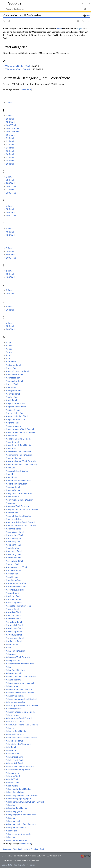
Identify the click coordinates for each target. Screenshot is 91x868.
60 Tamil (10, 274)
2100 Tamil (11, 193)
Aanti (9, 355)
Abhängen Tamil (13, 529)
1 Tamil (9, 116)
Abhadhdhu (11, 435)
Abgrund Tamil (13, 423)
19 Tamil (10, 164)
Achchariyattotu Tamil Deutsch (20, 712)
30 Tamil (10, 209)
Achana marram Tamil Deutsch (20, 683)
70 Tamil (10, 293)
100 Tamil (11, 122)
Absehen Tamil (13, 574)
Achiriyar (10, 728)
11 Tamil (10, 138)
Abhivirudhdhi (13, 497)
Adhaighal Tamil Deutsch (18, 827)
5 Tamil (9, 248)
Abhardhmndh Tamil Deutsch (20, 445)
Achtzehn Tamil (13, 776)
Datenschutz (7, 865)
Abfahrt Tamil (12, 397)
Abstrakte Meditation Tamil (19, 606)
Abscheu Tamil (13, 564)
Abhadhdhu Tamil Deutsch (18, 439)
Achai (9, 648)
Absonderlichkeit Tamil (17, 586)
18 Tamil (10, 161)
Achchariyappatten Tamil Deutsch (22, 699)
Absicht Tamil (12, 577)
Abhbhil (10, 474)
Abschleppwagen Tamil (17, 567)
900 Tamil (11, 329)
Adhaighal (11, 818)
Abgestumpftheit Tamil (17, 419)
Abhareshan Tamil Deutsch (18, 452)
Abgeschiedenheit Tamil (17, 416)
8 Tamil (9, 307)
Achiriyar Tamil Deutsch (17, 731)
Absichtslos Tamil (14, 580)
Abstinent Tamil (13, 596)
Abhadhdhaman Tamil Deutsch (20, 429)
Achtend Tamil (13, 754)
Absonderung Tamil (15, 590)
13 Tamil (10, 144)
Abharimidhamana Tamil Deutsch (21, 464)
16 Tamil (10, 154)
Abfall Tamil (11, 400)
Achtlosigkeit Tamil (15, 760)
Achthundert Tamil (15, 757)
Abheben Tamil (13, 487)
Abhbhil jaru (12, 477)
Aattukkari (11, 362)
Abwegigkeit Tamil (15, 625)
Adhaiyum (11, 837)
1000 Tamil (11, 125)
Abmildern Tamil (14, 548)
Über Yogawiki (19, 865)
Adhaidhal (11, 805)
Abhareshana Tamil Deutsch (19, 455)
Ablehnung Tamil (14, 542)
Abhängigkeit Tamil (15, 532)
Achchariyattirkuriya (15, 702)
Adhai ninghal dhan (15, 792)
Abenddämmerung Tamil (17, 371)
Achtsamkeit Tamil (14, 763)
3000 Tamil (11, 215)
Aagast (9, 342)
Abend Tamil (12, 368)
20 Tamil (10, 180)
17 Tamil (10, 157)
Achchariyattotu (14, 709)
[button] (4, 69)
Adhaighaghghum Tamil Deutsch (21, 815)
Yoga (78, 29)
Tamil (59, 29)
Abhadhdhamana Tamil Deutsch (21, 432)
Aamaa (9, 349)
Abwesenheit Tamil (15, 638)
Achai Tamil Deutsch (15, 651)
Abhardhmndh (13, 442)
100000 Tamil (12, 128)
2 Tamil (9, 177)
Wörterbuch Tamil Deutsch (18, 69)
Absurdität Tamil (14, 612)
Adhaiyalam (11, 831)
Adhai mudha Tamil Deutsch (19, 789)
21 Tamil (10, 190)
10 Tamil (10, 119)
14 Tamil (10, 148)
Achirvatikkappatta (15, 734)
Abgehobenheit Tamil (16, 407)
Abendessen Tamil (14, 374)
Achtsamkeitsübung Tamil (18, 770)
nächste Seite (25, 89)
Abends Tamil (12, 384)
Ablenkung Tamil (14, 545)
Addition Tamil (13, 782)
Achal (9, 667)
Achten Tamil (12, 750)
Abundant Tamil (13, 615)
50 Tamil (10, 251)
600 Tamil (11, 277)
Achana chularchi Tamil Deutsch (21, 676)
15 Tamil (10, 151)
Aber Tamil (11, 387)
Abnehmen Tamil (14, 551)
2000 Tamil (11, 186)
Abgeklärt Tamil (13, 410)
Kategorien (7, 849)
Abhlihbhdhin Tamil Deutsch (19, 516)
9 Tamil (9, 323)
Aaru (8, 358)
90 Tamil (10, 326)
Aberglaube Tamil (14, 391)
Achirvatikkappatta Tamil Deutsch (22, 737)
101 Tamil (11, 135)
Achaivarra (11, 654)
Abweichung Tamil (15, 628)
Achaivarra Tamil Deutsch (18, 657)
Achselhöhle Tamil (14, 741)
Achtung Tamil (13, 773)
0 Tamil (9, 102)
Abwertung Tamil (14, 635)
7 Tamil (9, 290)
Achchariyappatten (15, 696)
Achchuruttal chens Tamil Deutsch (22, 725)
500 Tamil (11, 255)
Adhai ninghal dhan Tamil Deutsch (22, 795)
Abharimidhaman (14, 458)
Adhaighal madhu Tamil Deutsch (21, 824)
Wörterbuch (17, 849)
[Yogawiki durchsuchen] (46, 9)
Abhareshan (12, 448)
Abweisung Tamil (14, 631)
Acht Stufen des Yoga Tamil (19, 744)
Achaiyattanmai (13, 660)
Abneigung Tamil (14, 554)
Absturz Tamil (12, 609)
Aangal (9, 352)
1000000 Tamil (13, 132)
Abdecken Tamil (13, 365)
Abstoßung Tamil (14, 603)
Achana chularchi (14, 673)
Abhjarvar (11, 503)
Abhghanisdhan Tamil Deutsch (20, 493)
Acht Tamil (11, 747)
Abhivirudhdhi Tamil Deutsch (19, 500)
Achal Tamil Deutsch (15, 670)
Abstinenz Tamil (13, 599)
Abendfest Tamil (14, 378)
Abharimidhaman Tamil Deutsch (21, 461)
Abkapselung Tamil (15, 535)
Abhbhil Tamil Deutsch (17, 484)
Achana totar (12, 686)
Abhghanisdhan (13, 490)
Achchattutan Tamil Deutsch (19, 718)
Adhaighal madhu (14, 821)
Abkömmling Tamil (15, 538)
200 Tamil (11, 183)
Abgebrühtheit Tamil (15, 403)
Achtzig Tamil (12, 779)
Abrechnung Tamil (14, 561)
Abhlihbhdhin (12, 513)
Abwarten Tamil (13, 619)
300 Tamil (11, 212)
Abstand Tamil (13, 593)
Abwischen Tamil (14, 641)
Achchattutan (12, 715)
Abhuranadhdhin (14, 519)
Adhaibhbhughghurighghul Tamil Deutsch (25, 802)
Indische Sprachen (31, 849)
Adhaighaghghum (14, 811)
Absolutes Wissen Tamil (17, 583)
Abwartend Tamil (14, 622)
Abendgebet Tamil (14, 381)
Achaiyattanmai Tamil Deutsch (20, 664)
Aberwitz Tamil (13, 394)
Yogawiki (15, 3)
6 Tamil (9, 271)
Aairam (9, 346)
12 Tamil (10, 141)
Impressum (31, 865)
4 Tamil (9, 229)
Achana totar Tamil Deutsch (19, 689)
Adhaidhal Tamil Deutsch (18, 808)
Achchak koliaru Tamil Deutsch (20, 692)
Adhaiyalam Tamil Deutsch (18, 834)
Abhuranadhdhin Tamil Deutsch (21, 522)
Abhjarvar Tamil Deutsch (17, 506)
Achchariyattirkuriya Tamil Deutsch (22, 705)
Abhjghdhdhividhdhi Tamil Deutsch (22, 509)
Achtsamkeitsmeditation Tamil (20, 766)
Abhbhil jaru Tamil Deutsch (19, 480)
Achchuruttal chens (15, 721)
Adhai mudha (12, 786)
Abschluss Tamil (13, 570)
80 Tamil (10, 310)
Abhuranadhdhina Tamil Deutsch (21, 525)
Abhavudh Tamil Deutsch (18, 471)
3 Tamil (9, 206)
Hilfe (86, 16)
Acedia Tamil (12, 644)
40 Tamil (10, 232)
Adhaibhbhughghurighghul (18, 799)
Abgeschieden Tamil (15, 413)
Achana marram (13, 680)
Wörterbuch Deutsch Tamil (18, 66)
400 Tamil (11, 235)
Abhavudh (11, 468)
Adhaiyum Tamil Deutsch (18, 840)
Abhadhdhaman (13, 426)
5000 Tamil (11, 258)
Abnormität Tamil (14, 558)
